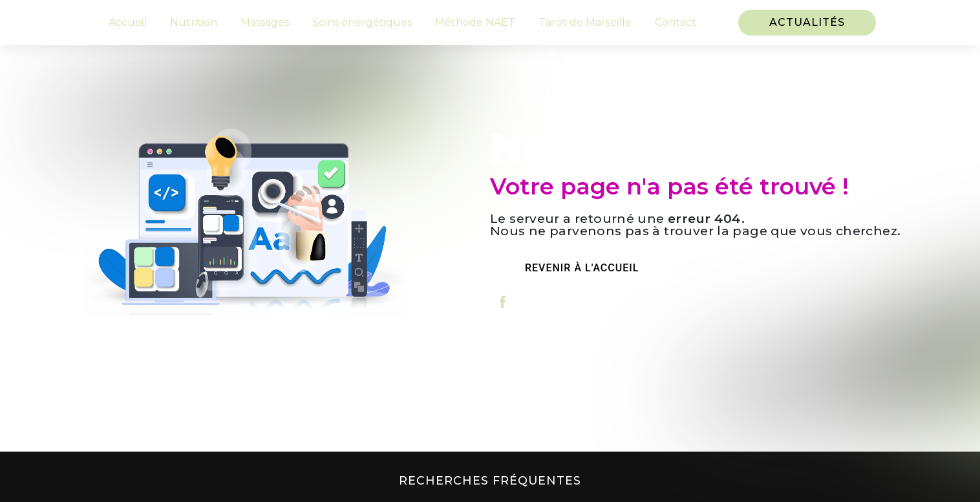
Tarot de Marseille (585, 22)
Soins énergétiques (362, 22)
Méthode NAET (475, 22)
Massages (265, 22)
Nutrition (194, 22)
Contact (676, 22)
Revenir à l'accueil (582, 268)
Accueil (128, 22)
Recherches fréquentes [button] (490, 480)
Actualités (807, 22)
